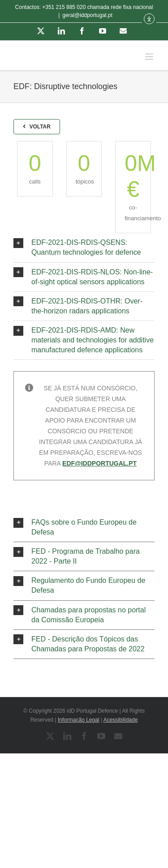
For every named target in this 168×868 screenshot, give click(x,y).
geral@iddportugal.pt (87, 15)
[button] (84, 248)
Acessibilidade (121, 720)
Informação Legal (79, 720)
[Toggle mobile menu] (150, 57)
